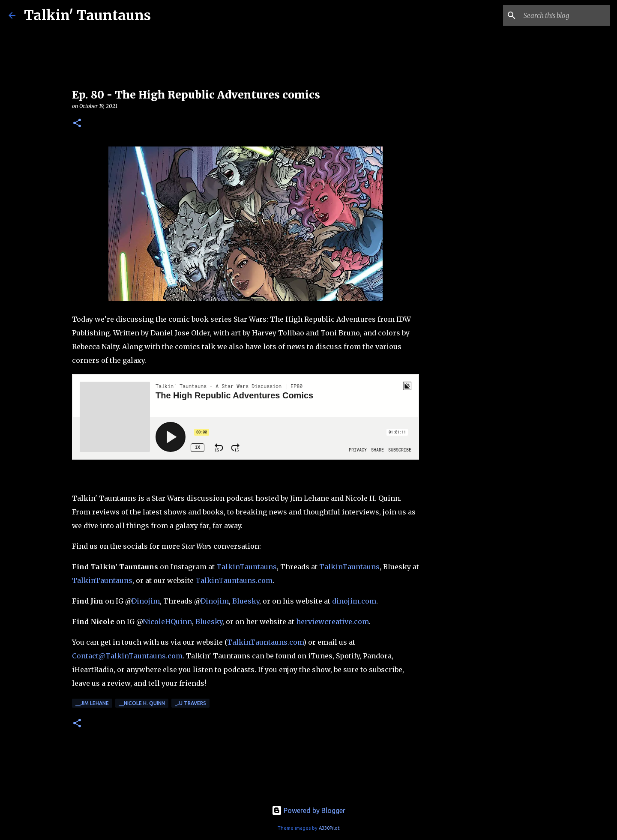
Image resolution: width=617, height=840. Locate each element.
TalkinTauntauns (247, 567)
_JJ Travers (190, 703)
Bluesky (246, 601)
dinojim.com (354, 601)
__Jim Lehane (92, 703)
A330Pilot (329, 828)
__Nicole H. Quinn (142, 703)
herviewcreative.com (332, 622)
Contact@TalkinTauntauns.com (127, 656)
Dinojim (146, 601)
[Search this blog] (565, 15)
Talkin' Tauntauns (87, 15)
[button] (77, 124)
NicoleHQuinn (167, 622)
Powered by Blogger (308, 810)
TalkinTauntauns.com (234, 580)
